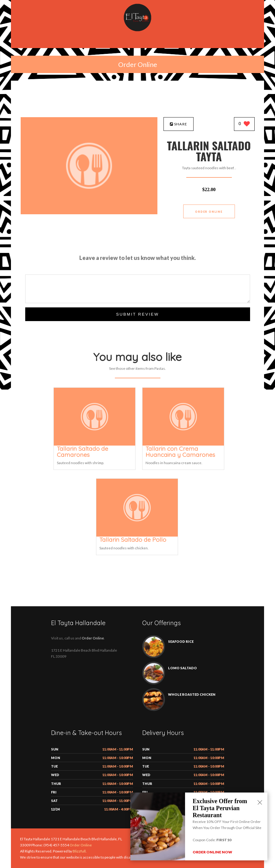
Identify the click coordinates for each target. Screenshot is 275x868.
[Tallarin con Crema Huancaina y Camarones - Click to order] (183, 444)
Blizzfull (79, 851)
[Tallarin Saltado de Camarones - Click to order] (95, 444)
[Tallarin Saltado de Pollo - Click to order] (137, 535)
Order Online (138, 64)
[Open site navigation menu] (138, 42)
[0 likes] (244, 124)
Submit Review (137, 314)
